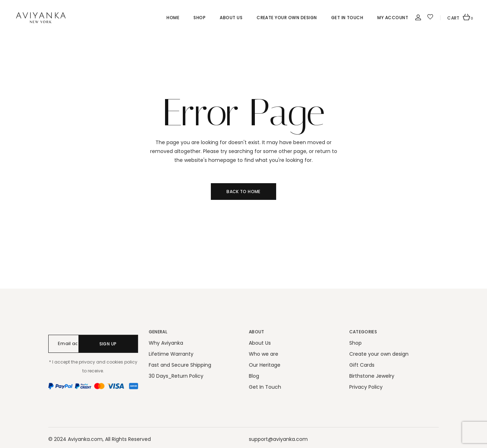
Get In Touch (265, 387)
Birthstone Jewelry (372, 376)
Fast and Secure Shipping (180, 365)
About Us (260, 343)
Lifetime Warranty (171, 354)
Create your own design (379, 354)
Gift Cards (362, 365)
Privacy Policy (366, 387)
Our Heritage (265, 365)
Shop (355, 343)
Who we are (264, 354)
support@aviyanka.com (278, 439)
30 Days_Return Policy (176, 376)
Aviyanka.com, (86, 439)
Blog (254, 376)
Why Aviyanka (166, 343)
